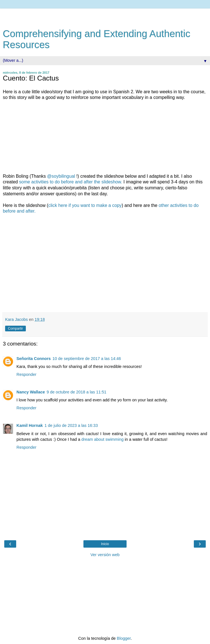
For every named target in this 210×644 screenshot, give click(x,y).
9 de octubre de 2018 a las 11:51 (76, 392)
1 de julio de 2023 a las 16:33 (71, 425)
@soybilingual (61, 176)
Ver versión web (105, 555)
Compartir (15, 329)
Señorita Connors (34, 359)
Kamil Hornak (30, 425)
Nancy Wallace (31, 392)
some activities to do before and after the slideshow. (71, 182)
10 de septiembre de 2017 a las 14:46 (87, 359)
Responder (26, 374)
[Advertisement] (105, 16)
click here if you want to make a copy (85, 205)
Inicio (105, 544)
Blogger (124, 638)
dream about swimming (103, 439)
